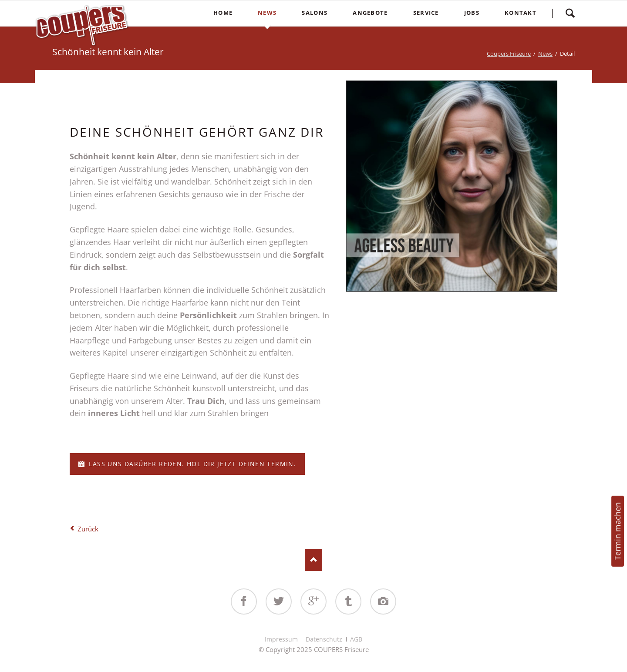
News (545, 54)
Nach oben (313, 560)
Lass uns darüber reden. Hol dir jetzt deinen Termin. (191, 464)
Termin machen (617, 531)
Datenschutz (324, 639)
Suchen (570, 13)
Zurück (88, 529)
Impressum (281, 639)
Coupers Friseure (509, 54)
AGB (356, 639)
